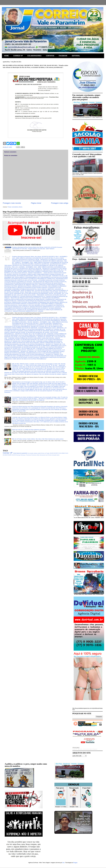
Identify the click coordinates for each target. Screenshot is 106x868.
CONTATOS (50, 56)
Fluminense (34, 455)
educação (54, 455)
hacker (58, 455)
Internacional (42, 455)
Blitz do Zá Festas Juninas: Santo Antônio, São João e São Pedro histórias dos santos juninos (38, 439)
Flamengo (18, 455)
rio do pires (31, 453)
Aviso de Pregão (46, 453)
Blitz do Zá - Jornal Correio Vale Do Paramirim (87, 749)
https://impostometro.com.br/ (80, 289)
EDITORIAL (76, 56)
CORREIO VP (18, 56)
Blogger (75, 863)
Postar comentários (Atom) (15, 207)
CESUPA (52, 453)
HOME (6, 56)
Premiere (50, 455)
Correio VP (8, 453)
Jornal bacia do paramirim (20, 453)
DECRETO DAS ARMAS (60, 453)
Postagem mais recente (12, 203)
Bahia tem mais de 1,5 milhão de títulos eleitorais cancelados (29, 430)
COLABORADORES (34, 56)
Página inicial (36, 203)
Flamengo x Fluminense (26, 455)
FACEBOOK (63, 56)
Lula (46, 455)
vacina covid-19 (38, 453)
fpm (64, 863)
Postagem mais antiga (60, 203)
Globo (38, 455)
